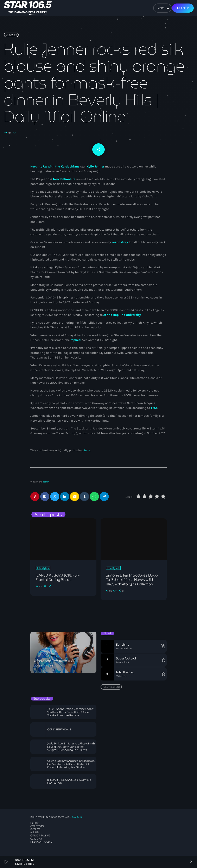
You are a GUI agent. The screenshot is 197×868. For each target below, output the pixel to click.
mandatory (120, 242)
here (87, 450)
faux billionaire (64, 179)
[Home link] (28, 8)
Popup (183, 8)
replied (76, 340)
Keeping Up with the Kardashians (55, 166)
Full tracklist (111, 687)
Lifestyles (11, 35)
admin (46, 482)
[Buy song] (163, 646)
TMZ (154, 408)
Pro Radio (78, 817)
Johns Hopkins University (122, 315)
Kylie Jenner (95, 166)
